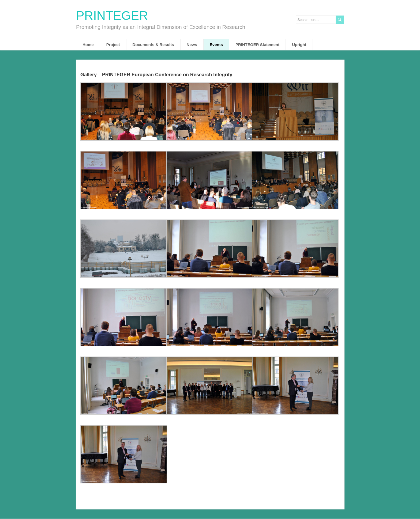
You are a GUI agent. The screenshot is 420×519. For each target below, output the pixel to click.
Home (88, 45)
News (192, 45)
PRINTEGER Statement (257, 45)
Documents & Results (153, 45)
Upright (299, 45)
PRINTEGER (112, 16)
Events (216, 45)
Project (113, 45)
